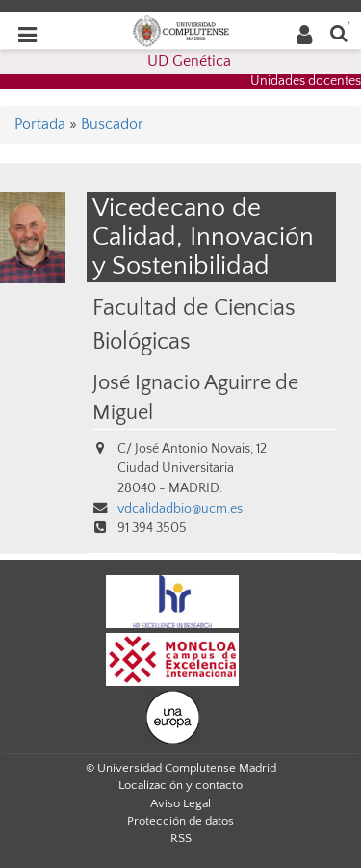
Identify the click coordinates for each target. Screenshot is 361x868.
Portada (40, 124)
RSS (181, 838)
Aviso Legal (180, 803)
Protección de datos (180, 821)
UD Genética (189, 61)
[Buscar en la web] (339, 32)
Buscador (112, 124)
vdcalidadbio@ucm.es (180, 509)
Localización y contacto (180, 785)
